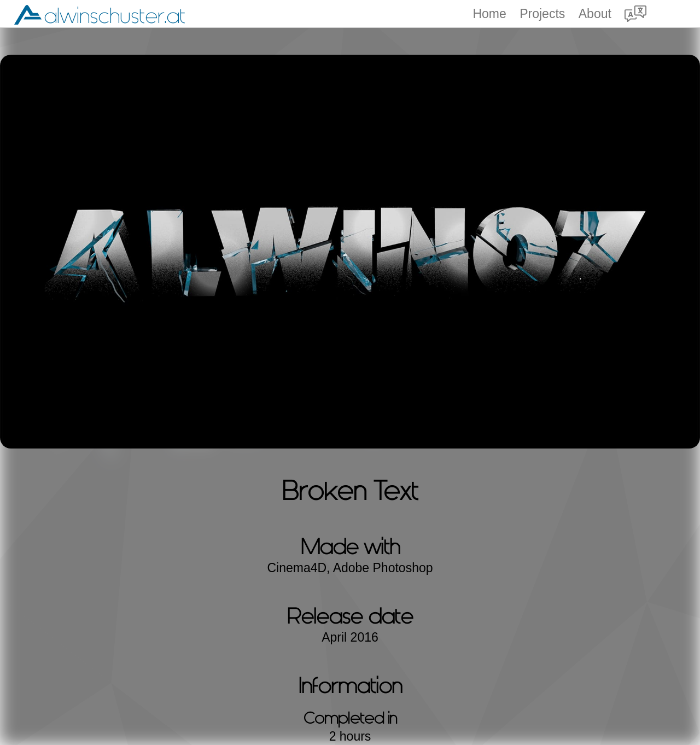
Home (489, 14)
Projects (542, 14)
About (595, 14)
